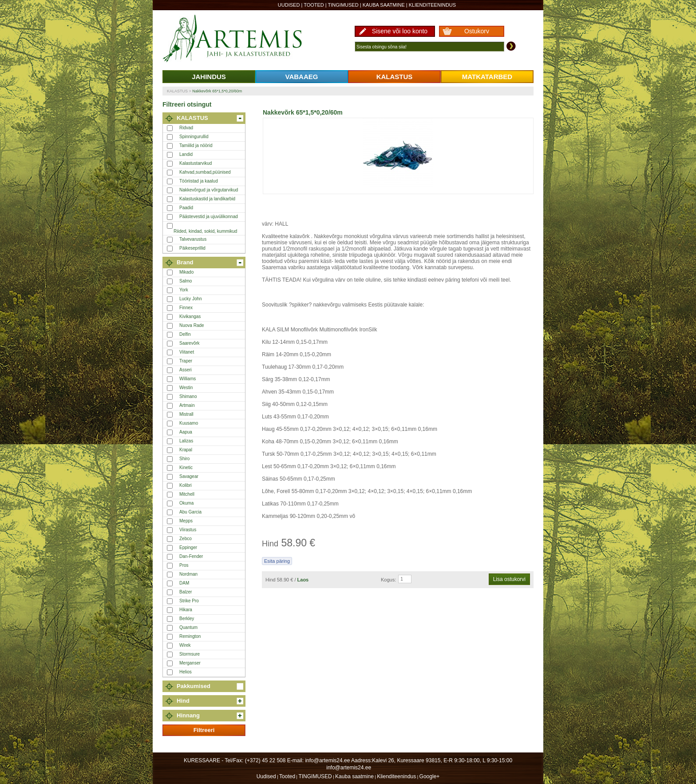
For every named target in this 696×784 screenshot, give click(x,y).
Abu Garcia (190, 512)
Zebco (186, 539)
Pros (184, 565)
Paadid (186, 208)
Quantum (188, 627)
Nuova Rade (192, 325)
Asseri (186, 370)
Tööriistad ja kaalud (199, 181)
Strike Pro (189, 601)
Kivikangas (190, 316)
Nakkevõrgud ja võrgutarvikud (209, 190)
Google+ (430, 776)
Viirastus (188, 530)
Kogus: (388, 580)
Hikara (186, 610)
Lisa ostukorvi (509, 579)
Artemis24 (242, 39)
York (184, 290)
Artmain (187, 405)
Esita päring (277, 561)
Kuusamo (189, 423)
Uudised (289, 5)
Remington (190, 636)
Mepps (186, 521)
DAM (184, 583)
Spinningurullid (194, 137)
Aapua (186, 432)
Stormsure (190, 654)
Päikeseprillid (192, 248)
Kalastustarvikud (196, 163)
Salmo (186, 281)
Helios (186, 672)
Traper (186, 361)
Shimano (188, 396)
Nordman (188, 574)
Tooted (314, 5)
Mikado (186, 272)
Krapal (186, 450)
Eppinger (188, 547)
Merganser (190, 663)
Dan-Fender (191, 556)
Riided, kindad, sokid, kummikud (205, 231)
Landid (186, 154)
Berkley (187, 619)
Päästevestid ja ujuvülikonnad (209, 217)
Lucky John (191, 299)
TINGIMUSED (343, 5)
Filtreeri (204, 730)
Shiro (184, 459)
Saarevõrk (190, 343)
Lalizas (186, 441)
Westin (186, 388)
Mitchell (187, 494)
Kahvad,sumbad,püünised (205, 172)
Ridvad (186, 128)
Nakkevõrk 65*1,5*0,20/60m (217, 91)
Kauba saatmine (384, 5)
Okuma (186, 503)
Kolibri (186, 485)
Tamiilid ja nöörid (196, 145)
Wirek (185, 645)
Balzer (186, 592)
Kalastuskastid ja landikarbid (207, 199)
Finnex (186, 308)
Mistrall (186, 414)
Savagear (189, 476)
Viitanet (187, 352)
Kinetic (186, 468)
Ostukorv (477, 31)
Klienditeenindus (432, 5)
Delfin (185, 334)
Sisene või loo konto (400, 31)
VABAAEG (302, 77)
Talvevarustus (193, 239)
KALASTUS (395, 77)
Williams (188, 379)
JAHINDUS (209, 77)
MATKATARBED (487, 77)
